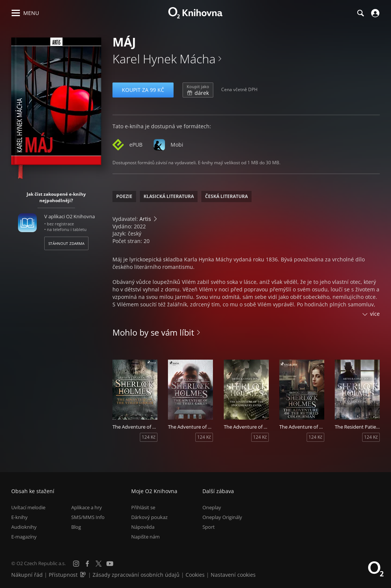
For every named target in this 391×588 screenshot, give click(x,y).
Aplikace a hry (87, 507)
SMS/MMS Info (88, 517)
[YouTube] (110, 564)
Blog (76, 527)
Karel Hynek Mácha (164, 59)
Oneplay (212, 507)
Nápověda (143, 527)
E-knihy (19, 517)
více (375, 314)
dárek (198, 90)
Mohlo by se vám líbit (153, 332)
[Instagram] (76, 564)
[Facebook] (87, 564)
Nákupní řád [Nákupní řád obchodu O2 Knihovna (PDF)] (27, 575)
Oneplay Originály (222, 517)
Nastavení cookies (233, 575)
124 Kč (149, 437)
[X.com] (99, 564)
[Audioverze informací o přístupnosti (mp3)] (84, 575)
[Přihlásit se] (374, 13)
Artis (145, 219)
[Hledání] (360, 13)
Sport (209, 527)
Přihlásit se (143, 507)
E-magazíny (24, 537)
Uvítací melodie (28, 507)
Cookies (195, 575)
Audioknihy (24, 527)
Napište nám (145, 537)
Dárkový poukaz (149, 517)
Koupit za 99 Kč (143, 90)
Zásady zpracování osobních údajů (136, 575)
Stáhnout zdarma (66, 243)
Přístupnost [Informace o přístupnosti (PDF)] (63, 575)
